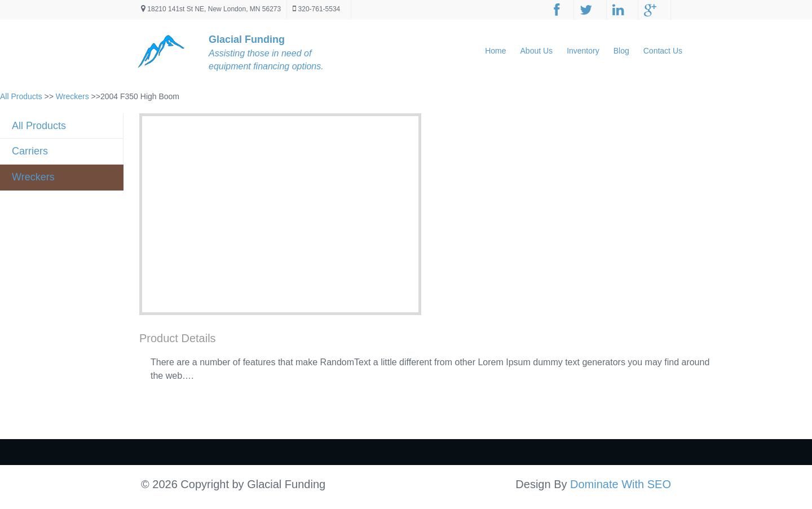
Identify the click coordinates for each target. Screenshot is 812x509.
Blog (621, 51)
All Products (21, 96)
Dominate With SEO (621, 484)
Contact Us (663, 51)
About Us (537, 51)
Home (495, 51)
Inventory (583, 51)
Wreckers (72, 96)
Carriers (30, 151)
